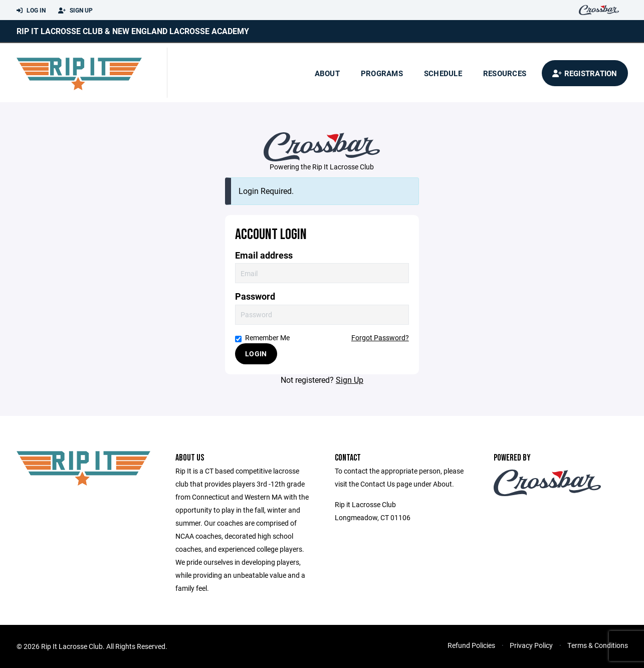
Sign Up (75, 11)
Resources (505, 73)
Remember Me (262, 338)
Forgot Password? (380, 338)
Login (256, 354)
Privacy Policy (531, 645)
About (327, 73)
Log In (31, 11)
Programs (382, 73)
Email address (264, 255)
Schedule (443, 73)
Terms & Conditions (598, 645)
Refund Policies (471, 645)
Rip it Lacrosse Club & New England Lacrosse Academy (133, 31)
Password (255, 296)
